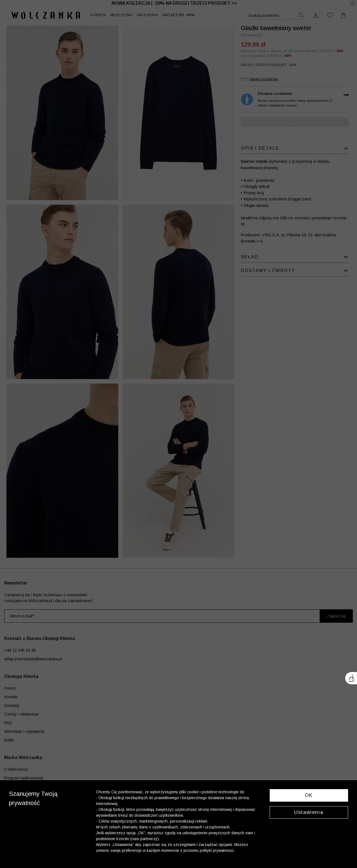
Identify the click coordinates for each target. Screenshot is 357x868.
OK (309, 795)
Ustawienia (309, 812)
